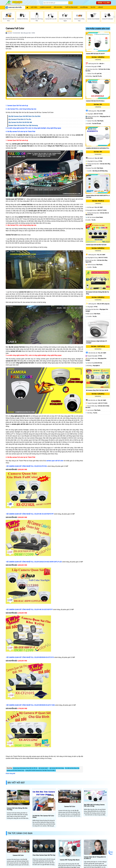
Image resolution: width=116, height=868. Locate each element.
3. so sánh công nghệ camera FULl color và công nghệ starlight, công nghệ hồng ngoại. (33, 128)
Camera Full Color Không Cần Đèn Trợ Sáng (17, 809)
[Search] (56, 3)
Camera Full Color (15, 28)
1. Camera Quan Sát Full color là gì (17, 106)
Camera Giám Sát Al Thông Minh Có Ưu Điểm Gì (95, 858)
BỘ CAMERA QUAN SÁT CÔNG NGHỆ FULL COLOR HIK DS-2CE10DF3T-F (30, 610)
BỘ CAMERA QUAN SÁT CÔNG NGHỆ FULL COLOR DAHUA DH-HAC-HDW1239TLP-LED (34, 562)
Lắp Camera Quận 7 (43, 768)
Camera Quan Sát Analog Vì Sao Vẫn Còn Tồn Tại (25, 768)
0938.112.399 (104, 3)
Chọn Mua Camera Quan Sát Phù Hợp (44, 855)
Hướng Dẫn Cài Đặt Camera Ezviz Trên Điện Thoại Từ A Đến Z (40, 771)
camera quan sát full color (55, 461)
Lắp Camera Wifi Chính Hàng (57, 768)
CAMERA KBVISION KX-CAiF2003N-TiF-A (98, 148)
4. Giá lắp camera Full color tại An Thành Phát (20, 132)
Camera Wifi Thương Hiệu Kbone (70, 860)
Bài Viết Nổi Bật (16, 783)
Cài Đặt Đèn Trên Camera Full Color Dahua (43, 817)
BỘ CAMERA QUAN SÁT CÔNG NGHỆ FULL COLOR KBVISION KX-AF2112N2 (31, 705)
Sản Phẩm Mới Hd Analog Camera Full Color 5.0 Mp (94, 805)
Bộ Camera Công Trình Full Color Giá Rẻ (97, 390)
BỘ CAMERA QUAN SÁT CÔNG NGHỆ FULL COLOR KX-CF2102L (27, 466)
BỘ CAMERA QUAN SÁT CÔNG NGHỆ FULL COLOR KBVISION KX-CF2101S (30, 657)
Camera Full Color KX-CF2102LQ (95, 101)
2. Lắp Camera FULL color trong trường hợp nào (21, 109)
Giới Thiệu (34, 7)
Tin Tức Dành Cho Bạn (20, 833)
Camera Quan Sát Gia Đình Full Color (96, 245)
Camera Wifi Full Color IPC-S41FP (95, 54)
